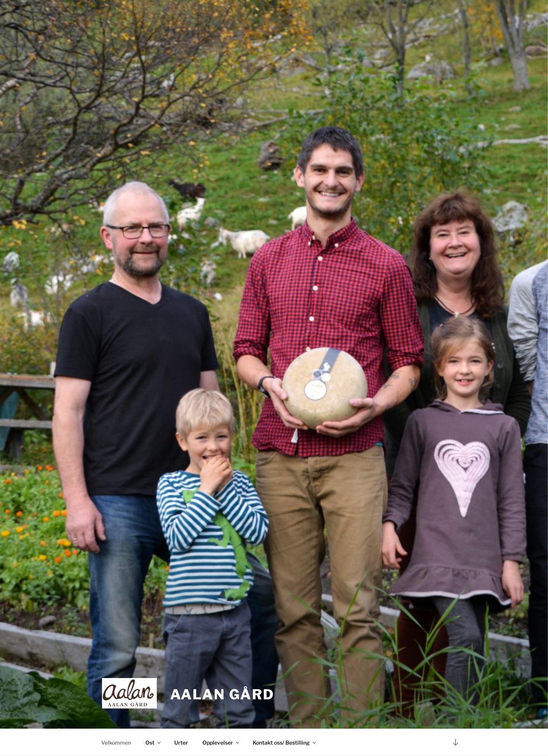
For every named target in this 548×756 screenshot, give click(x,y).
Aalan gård (222, 694)
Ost (154, 742)
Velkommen (116, 742)
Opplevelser (221, 742)
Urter (181, 742)
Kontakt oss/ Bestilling (285, 742)
